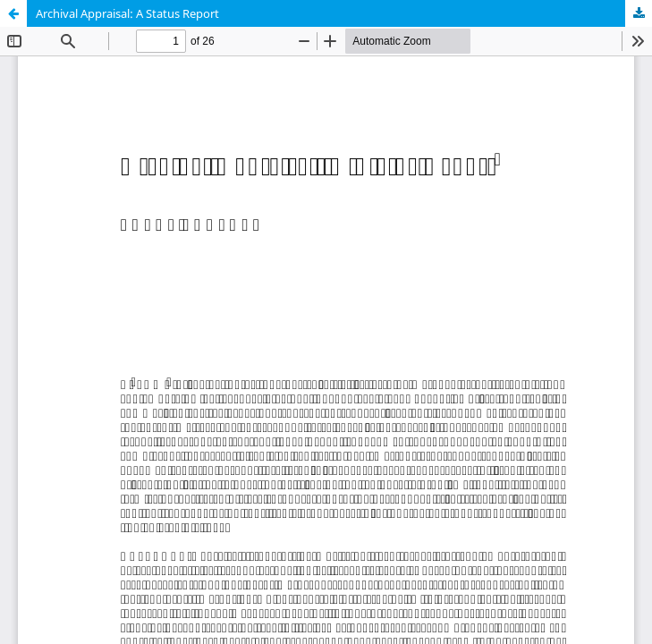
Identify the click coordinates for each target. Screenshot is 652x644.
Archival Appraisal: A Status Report (127, 13)
